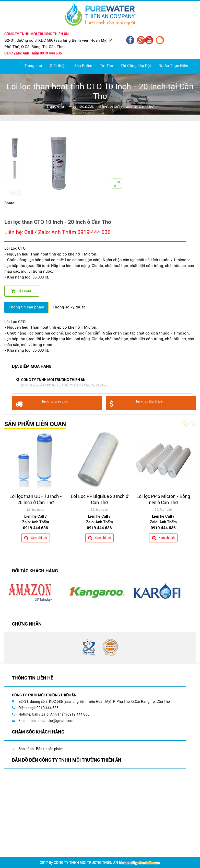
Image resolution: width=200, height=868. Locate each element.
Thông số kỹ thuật (69, 307)
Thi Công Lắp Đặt (136, 66)
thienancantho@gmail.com (51, 721)
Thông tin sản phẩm (26, 307)
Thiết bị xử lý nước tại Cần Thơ (127, 106)
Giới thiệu (58, 66)
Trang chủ (33, 66)
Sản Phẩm (83, 66)
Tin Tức (106, 66)
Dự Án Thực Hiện (173, 66)
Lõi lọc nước (83, 106)
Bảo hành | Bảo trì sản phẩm (41, 749)
